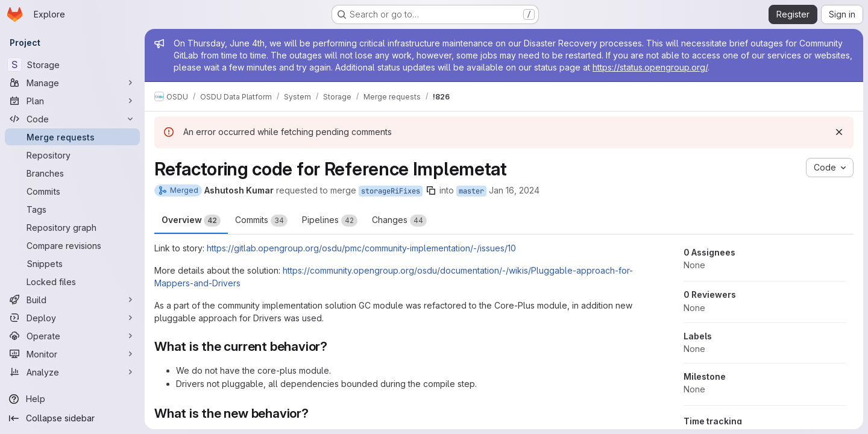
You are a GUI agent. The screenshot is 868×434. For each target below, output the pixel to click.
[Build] (72, 300)
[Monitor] (72, 354)
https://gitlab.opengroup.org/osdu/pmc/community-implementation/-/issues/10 (361, 248)
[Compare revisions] (72, 245)
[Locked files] (72, 281)
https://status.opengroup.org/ (650, 67)
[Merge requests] (72, 137)
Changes (399, 221)
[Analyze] (72, 372)
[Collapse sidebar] (72, 418)
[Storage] (72, 64)
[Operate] (72, 336)
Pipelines (330, 221)
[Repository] (72, 155)
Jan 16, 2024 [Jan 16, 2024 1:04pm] (514, 190)
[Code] (72, 119)
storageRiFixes (391, 191)
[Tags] (72, 209)
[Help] (72, 399)
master (471, 191)
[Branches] (72, 173)
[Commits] (72, 191)
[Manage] (72, 83)
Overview (191, 221)
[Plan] (72, 101)
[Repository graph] (72, 227)
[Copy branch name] (431, 190)
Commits (261, 221)
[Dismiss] (839, 132)
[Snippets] (72, 263)
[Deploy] (72, 318)
